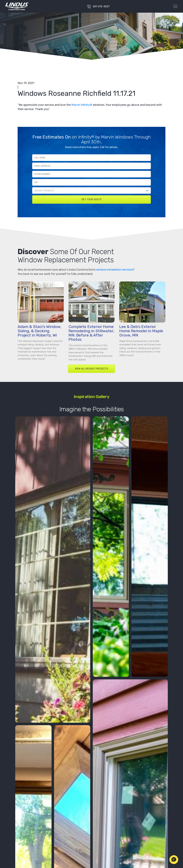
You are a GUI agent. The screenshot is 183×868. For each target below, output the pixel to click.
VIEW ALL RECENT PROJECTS (91, 369)
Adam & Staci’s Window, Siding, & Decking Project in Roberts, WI (39, 331)
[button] (174, 860)
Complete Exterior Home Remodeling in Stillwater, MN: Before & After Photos (91, 333)
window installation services (114, 270)
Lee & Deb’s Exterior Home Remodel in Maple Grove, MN (141, 331)
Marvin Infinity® (82, 105)
